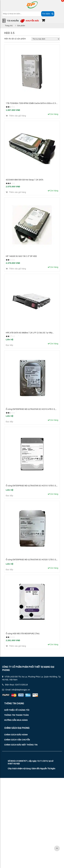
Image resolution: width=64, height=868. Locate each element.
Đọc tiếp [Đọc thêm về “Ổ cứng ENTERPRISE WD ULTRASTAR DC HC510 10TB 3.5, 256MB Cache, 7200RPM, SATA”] (9, 496)
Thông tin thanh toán (16, 715)
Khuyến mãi (32, 21)
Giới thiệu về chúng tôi (17, 710)
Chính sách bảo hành (16, 735)
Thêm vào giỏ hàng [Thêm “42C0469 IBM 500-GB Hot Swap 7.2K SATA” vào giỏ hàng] (17, 192)
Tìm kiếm (48, 14)
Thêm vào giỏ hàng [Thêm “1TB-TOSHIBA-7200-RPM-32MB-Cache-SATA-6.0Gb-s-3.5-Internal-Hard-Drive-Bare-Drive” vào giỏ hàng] (17, 116)
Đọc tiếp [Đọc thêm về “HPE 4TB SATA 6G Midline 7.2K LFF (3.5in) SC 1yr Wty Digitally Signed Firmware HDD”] (9, 345)
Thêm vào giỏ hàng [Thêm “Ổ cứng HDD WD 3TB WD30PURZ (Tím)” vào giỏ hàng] (17, 646)
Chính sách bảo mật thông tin (21, 745)
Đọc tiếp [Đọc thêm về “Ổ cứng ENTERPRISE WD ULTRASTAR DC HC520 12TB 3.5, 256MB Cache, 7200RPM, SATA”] (9, 570)
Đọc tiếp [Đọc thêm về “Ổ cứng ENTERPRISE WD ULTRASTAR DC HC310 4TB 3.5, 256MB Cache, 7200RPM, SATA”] (9, 422)
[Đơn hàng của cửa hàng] (46, 39)
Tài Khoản (13, 21)
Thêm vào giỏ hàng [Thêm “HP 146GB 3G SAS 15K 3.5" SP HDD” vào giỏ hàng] (17, 269)
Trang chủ (9, 26)
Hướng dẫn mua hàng (16, 720)
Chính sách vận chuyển (17, 740)
